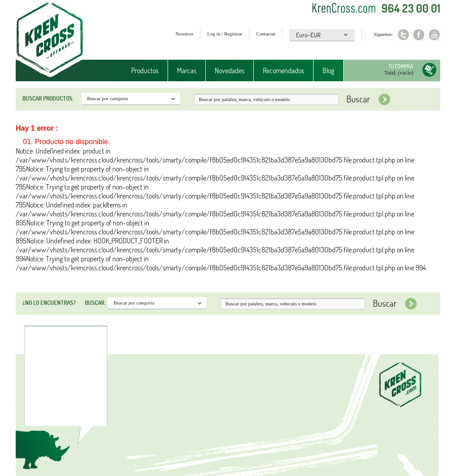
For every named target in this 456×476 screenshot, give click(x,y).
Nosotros (185, 34)
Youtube (435, 35)
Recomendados (283, 71)
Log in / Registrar (225, 34)
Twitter (403, 35)
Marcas (187, 71)
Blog (328, 71)
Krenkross (50, 40)
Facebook (419, 35)
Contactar (266, 34)
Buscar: (95, 303)
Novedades (230, 71)
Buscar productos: (48, 98)
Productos (145, 71)
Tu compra (401, 66)
